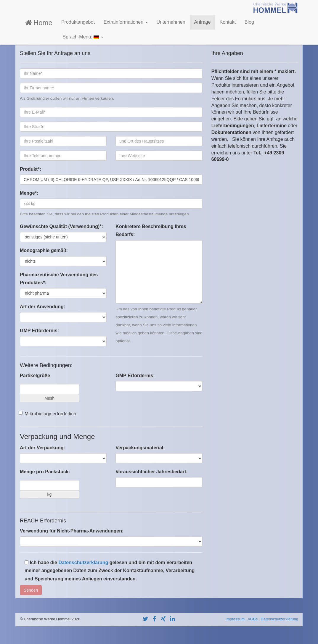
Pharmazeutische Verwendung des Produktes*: (59, 279)
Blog (249, 22)
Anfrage (203, 22)
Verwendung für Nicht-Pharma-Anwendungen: (72, 531)
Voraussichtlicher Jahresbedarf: (151, 472)
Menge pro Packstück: (45, 472)
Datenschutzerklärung (83, 563)
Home (38, 23)
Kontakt (228, 22)
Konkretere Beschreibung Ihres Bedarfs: (151, 230)
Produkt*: (30, 169)
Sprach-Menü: (82, 37)
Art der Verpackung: (42, 448)
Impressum (235, 619)
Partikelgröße (35, 376)
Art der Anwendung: (42, 307)
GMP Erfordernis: (39, 331)
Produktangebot (78, 22)
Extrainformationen (126, 22)
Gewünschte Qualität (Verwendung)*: (61, 226)
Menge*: (29, 193)
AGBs (253, 619)
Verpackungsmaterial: (140, 448)
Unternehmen (171, 22)
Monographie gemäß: (44, 250)
